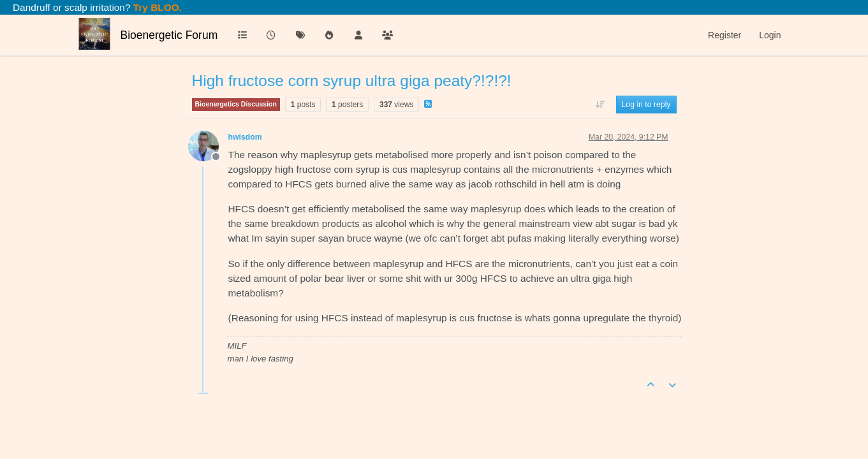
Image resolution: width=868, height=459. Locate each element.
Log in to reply (646, 105)
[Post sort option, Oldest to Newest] (600, 105)
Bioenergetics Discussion (236, 104)
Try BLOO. (156, 7)
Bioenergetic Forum (169, 35)
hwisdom (245, 137)
